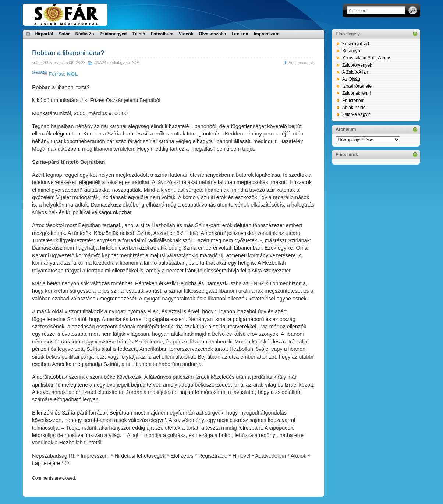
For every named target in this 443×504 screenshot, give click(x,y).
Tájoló (139, 34)
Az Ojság (351, 79)
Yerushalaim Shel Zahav (366, 58)
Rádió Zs (85, 34)
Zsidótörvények (357, 65)
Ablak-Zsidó (354, 108)
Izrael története (357, 86)
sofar (36, 63)
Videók (186, 34)
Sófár (64, 34)
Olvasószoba (212, 34)
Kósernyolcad (356, 44)
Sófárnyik (351, 51)
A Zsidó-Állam (356, 72)
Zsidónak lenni (356, 93)
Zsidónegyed (113, 34)
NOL (136, 63)
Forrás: (55, 74)
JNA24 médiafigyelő (112, 63)
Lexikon (240, 34)
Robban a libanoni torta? (68, 53)
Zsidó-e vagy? (356, 114)
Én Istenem (353, 101)
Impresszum (267, 34)
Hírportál (44, 34)
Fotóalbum (162, 34)
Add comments (302, 63)
